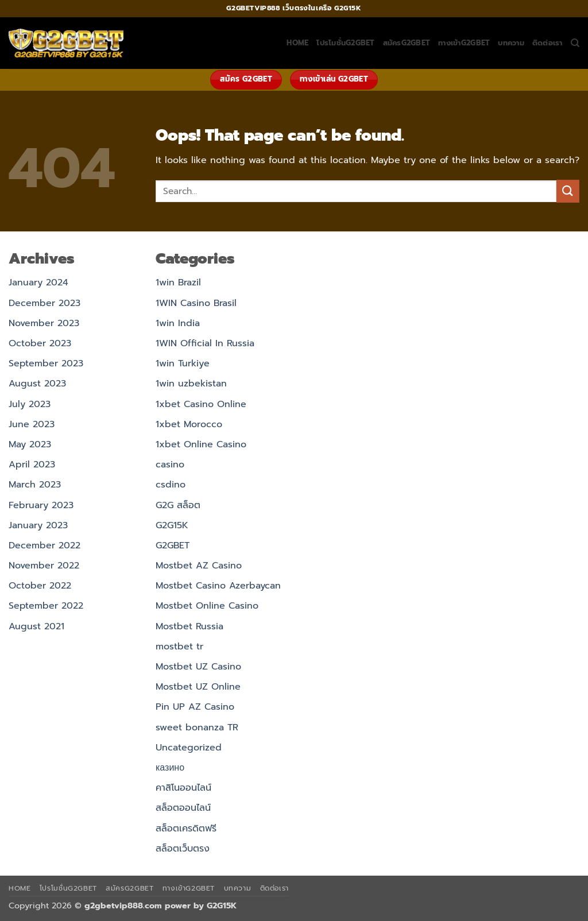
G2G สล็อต (178, 505)
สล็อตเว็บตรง (183, 849)
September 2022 (46, 606)
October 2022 (40, 586)
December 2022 (45, 545)
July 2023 (30, 404)
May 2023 (30, 444)
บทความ (511, 43)
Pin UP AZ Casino (195, 707)
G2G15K (172, 525)
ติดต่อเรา (548, 43)
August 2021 (36, 626)
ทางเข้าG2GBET (464, 43)
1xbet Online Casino (201, 444)
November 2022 (44, 566)
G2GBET (173, 545)
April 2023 (32, 465)
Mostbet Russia (189, 626)
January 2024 (38, 283)
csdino (171, 485)
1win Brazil (178, 283)
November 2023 (44, 323)
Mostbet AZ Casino (199, 566)
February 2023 (41, 505)
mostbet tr (179, 647)
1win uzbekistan (191, 384)
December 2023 (45, 303)
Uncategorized (189, 748)
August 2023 (37, 384)
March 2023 (35, 485)
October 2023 (40, 343)
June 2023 (32, 424)
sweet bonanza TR (197, 727)
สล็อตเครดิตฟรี (186, 829)
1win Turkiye (183, 363)
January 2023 (38, 525)
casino (170, 465)
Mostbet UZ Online (198, 687)
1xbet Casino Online (201, 404)
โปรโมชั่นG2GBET (345, 43)
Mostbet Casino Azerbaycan (218, 586)
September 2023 (46, 363)
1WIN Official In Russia (205, 343)
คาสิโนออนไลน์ (183, 788)
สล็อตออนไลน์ (183, 808)
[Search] (575, 43)
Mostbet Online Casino (207, 606)
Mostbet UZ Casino (198, 667)
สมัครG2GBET (407, 43)
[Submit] (568, 191)
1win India (178, 323)
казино (170, 768)
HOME (297, 43)
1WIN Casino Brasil (196, 303)
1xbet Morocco (189, 424)
